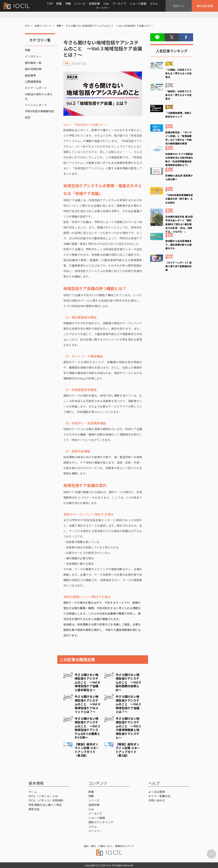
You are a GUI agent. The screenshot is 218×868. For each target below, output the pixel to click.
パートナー (102, 8)
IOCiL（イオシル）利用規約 (46, 800)
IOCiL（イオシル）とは (43, 796)
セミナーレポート (36, 88)
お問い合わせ (157, 800)
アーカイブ (119, 4)
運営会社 (34, 809)
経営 (28, 117)
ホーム (33, 792)
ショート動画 (138, 4)
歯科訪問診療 (33, 69)
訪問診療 (94, 4)
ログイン (179, 6)
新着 (59, 4)
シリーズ (80, 4)
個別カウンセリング (101, 822)
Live (106, 4)
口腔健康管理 (33, 82)
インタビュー (33, 56)
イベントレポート (36, 105)
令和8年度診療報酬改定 (40, 111)
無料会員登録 (205, 6)
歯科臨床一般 (33, 63)
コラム (154, 4)
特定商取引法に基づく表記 (45, 805)
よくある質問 (157, 792)
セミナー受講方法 (159, 796)
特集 (68, 4)
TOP (50, 4)
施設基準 (30, 75)
